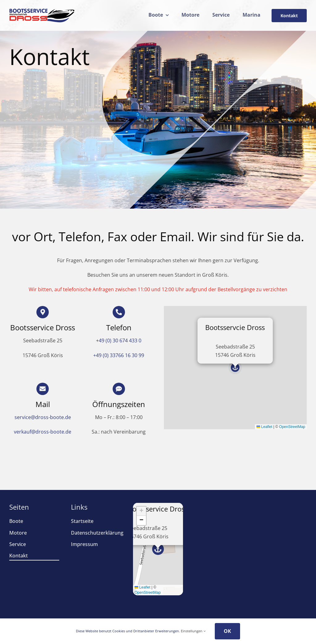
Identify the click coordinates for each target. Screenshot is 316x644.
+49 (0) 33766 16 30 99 (119, 355)
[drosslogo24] (42, 11)
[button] (235, 368)
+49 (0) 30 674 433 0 (119, 340)
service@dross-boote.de (43, 417)
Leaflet (264, 427)
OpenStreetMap (292, 427)
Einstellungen (193, 631)
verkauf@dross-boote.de (43, 432)
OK (227, 631)
